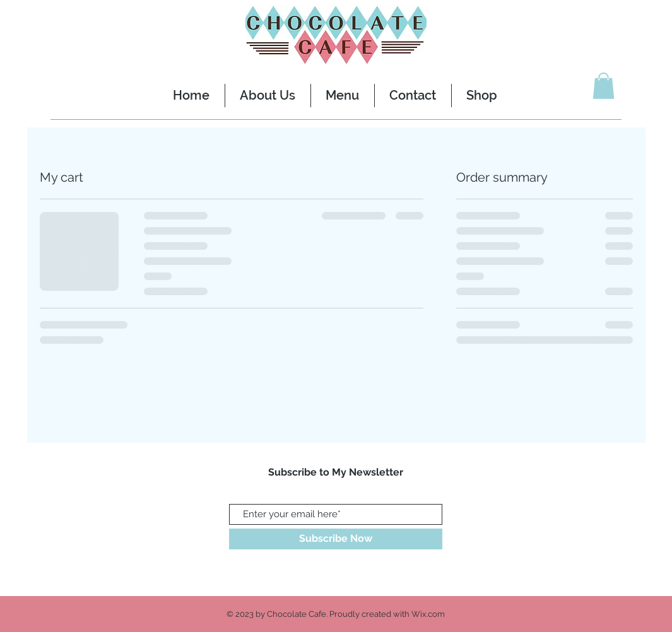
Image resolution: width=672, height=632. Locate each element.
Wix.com (428, 614)
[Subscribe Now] (336, 539)
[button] (604, 86)
